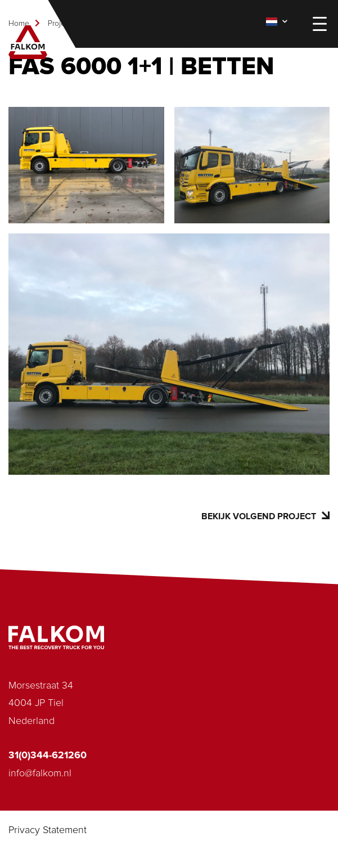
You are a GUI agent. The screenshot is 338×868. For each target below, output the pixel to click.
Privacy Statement (48, 830)
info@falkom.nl (40, 773)
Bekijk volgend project (265, 516)
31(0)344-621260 (48, 755)
